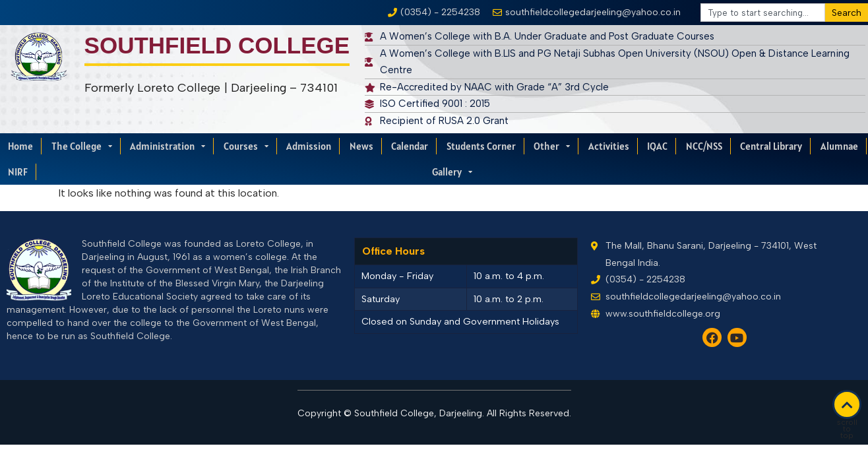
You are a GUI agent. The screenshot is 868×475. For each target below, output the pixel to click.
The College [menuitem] (82, 146)
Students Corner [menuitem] (481, 146)
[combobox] (763, 13)
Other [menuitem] (552, 146)
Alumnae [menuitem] (839, 146)
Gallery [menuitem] (452, 172)
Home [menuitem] (20, 146)
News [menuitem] (361, 146)
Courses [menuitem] (246, 146)
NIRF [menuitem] (18, 172)
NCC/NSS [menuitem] (704, 146)
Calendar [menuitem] (410, 146)
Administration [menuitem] (168, 146)
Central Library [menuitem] (771, 146)
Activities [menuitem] (609, 146)
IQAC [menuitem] (657, 146)
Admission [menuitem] (309, 146)
